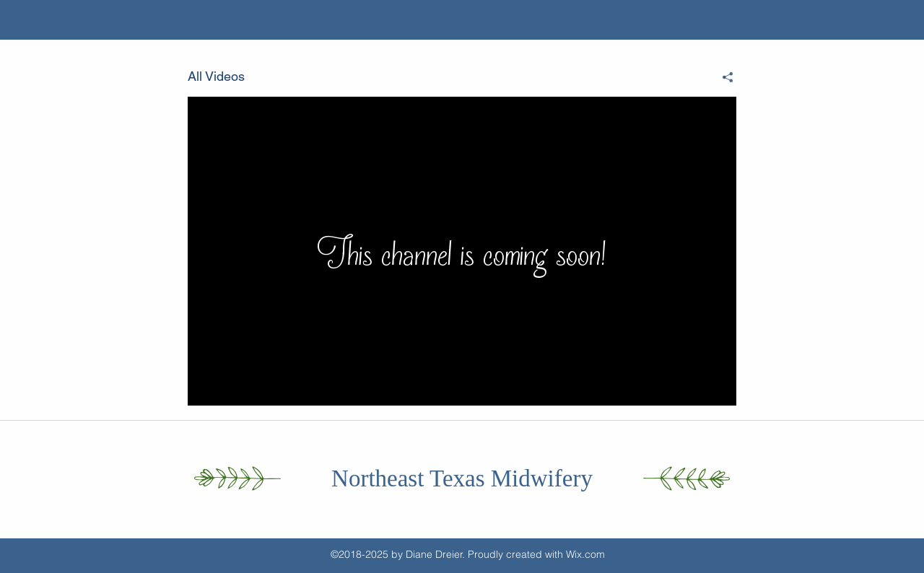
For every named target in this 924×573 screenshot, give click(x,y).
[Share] (722, 77)
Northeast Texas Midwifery (462, 478)
